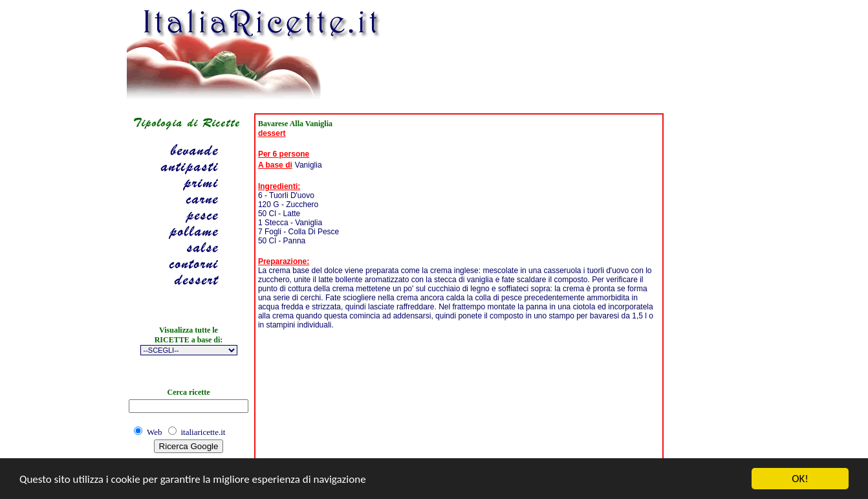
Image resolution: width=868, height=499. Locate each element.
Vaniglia (309, 165)
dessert (272, 133)
